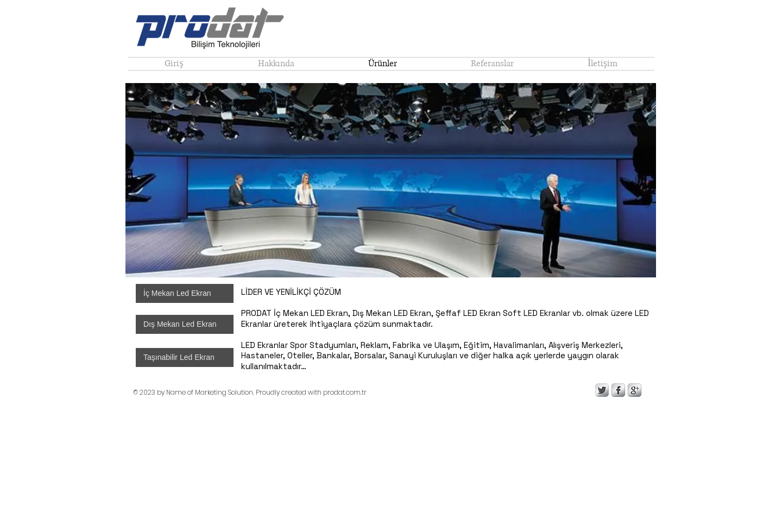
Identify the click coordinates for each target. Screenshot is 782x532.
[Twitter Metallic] (602, 390)
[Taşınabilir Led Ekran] (185, 357)
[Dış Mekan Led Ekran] (185, 324)
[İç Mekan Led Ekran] (185, 293)
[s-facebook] (618, 390)
